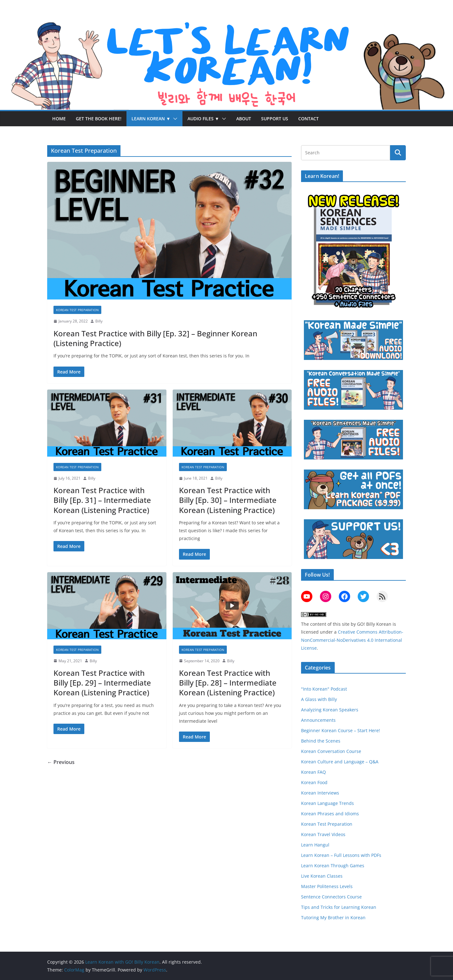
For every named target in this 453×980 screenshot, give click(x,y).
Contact (308, 119)
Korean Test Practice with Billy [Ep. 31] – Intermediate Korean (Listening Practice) (102, 500)
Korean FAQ (313, 772)
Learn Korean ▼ (151, 119)
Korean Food (314, 782)
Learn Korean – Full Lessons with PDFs (341, 855)
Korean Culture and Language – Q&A (340, 762)
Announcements (318, 720)
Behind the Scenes (321, 741)
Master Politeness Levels (327, 886)
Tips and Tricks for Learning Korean (339, 907)
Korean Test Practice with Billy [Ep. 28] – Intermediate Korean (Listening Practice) (228, 683)
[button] (174, 119)
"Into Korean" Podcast (324, 689)
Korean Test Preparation (77, 310)
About (244, 119)
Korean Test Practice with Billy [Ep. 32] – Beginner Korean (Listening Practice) (155, 338)
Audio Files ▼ (203, 119)
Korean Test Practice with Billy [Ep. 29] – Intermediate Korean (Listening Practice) (102, 683)
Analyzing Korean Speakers (330, 710)
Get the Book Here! (99, 119)
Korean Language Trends (327, 803)
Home (59, 119)
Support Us (275, 119)
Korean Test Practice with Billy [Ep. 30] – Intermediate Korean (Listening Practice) (228, 500)
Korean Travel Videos (323, 834)
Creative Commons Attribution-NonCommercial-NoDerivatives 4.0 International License (352, 640)
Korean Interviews (320, 793)
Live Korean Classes (322, 876)
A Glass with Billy (319, 699)
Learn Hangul (315, 845)
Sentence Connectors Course (331, 897)
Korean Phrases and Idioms (330, 814)
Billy (99, 321)
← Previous (61, 762)
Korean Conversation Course (331, 751)
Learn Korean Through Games (333, 866)
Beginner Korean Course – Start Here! (341, 730)
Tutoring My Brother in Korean (333, 917)
